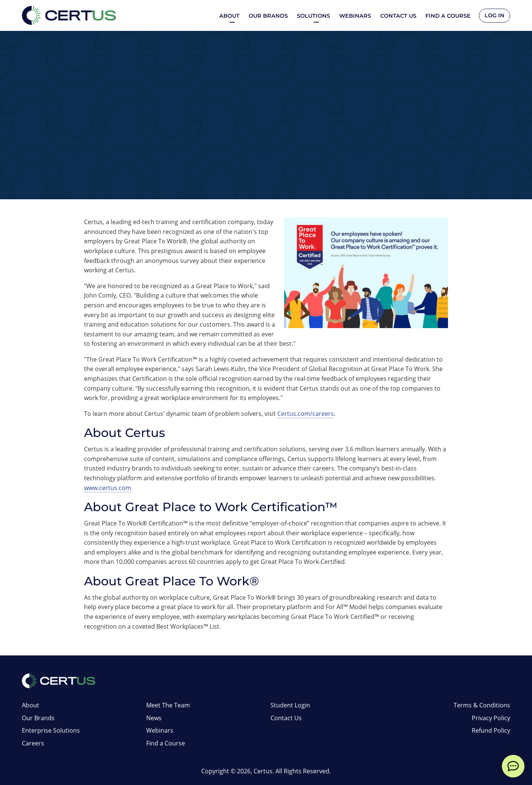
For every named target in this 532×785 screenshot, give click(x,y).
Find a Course (447, 16)
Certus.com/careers (306, 414)
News (154, 718)
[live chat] (513, 766)
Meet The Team (168, 705)
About (31, 705)
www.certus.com (108, 488)
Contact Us (397, 16)
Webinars (354, 16)
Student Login (290, 705)
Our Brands (268, 16)
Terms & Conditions (482, 705)
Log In (494, 16)
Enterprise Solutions (51, 730)
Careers (33, 743)
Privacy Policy (491, 718)
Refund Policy (491, 730)
